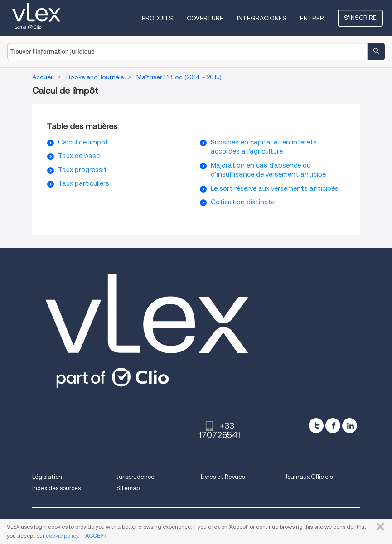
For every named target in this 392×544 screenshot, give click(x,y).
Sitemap (128, 488)
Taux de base (79, 156)
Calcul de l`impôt (83, 142)
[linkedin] (350, 426)
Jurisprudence (136, 477)
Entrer (312, 18)
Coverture (205, 18)
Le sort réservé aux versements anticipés (275, 188)
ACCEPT (96, 536)
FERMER (379, 527)
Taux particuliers (84, 183)
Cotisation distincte (243, 202)
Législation (47, 477)
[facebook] (333, 426)
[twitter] (316, 426)
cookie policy (62, 536)
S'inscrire (360, 18)
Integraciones (262, 18)
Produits (157, 18)
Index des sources (56, 488)
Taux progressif (82, 170)
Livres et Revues (223, 477)
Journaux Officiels (309, 477)
